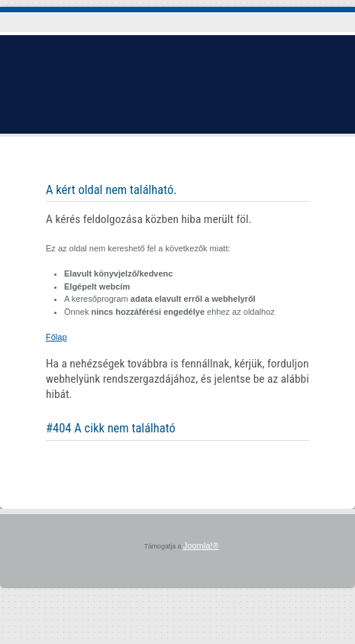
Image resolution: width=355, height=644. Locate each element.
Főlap (56, 337)
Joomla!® (201, 545)
